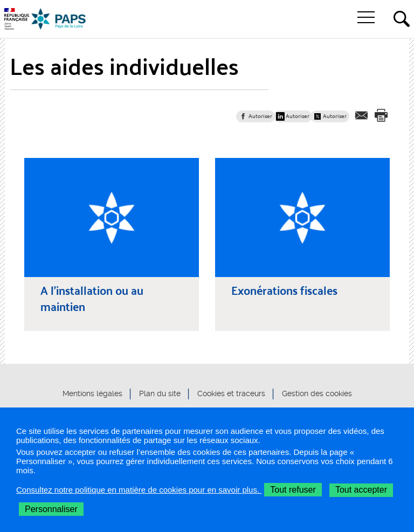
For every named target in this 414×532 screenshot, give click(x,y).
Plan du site (160, 393)
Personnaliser (51, 509)
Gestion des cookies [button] (317, 393)
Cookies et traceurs (231, 393)
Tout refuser (293, 490)
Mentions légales (92, 393)
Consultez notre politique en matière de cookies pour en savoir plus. (139, 490)
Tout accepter (361, 490)
